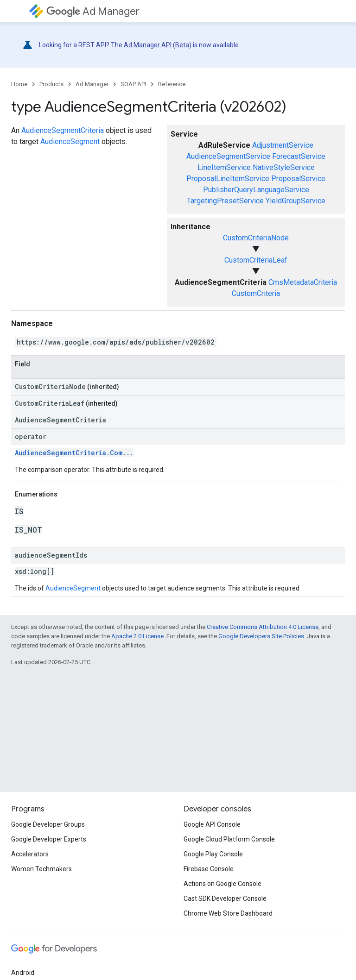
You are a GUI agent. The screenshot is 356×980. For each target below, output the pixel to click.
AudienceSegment (70, 141)
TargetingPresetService (225, 201)
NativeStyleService (284, 167)
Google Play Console (213, 854)
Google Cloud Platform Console (229, 839)
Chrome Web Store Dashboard (228, 913)
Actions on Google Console (222, 884)
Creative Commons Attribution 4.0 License (263, 627)
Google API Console (212, 824)
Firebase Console (209, 869)
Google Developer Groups (48, 824)
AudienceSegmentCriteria (63, 130)
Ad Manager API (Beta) (158, 45)
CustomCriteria (256, 293)
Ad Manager (93, 11)
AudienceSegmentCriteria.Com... (74, 453)
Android (23, 973)
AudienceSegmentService (228, 156)
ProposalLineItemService (228, 179)
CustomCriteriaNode (256, 238)
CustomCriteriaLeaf (256, 260)
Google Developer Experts (49, 839)
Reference (172, 84)
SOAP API (133, 84)
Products (51, 84)
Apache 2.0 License (137, 636)
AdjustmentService (283, 145)
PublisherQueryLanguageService (256, 190)
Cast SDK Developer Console (225, 898)
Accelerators (30, 854)
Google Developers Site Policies (261, 636)
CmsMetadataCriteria (303, 282)
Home (19, 84)
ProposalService (298, 179)
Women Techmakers (41, 869)
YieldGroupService (296, 201)
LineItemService (224, 167)
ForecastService (299, 156)
